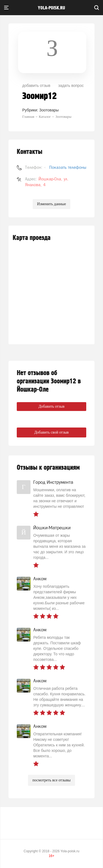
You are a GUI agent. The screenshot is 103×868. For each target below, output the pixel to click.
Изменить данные (51, 204)
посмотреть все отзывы (51, 780)
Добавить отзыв (51, 406)
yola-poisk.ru (51, 8)
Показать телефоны (68, 167)
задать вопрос (71, 86)
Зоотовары (49, 110)
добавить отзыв (36, 86)
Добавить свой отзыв (51, 432)
